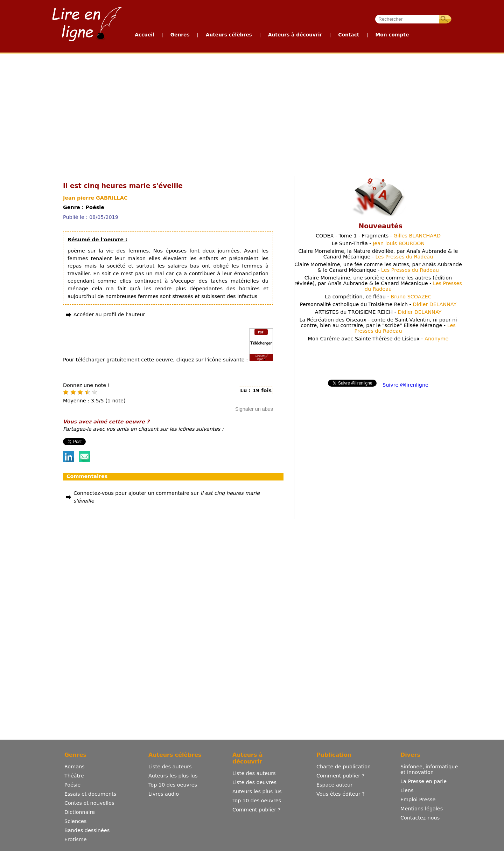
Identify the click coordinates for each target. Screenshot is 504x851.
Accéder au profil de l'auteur (109, 314)
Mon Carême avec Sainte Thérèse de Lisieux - (378, 339)
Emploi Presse (418, 800)
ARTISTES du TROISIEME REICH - (378, 312)
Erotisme (76, 839)
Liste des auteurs (170, 767)
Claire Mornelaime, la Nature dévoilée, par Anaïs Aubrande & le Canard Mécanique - (378, 254)
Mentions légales (422, 809)
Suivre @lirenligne (405, 385)
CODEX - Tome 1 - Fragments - (378, 236)
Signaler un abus (254, 409)
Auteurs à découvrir (295, 35)
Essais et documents (90, 794)
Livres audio (164, 794)
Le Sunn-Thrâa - (378, 243)
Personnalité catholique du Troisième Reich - (378, 304)
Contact (349, 35)
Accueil (145, 35)
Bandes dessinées (87, 830)
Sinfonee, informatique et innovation (429, 769)
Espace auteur (334, 785)
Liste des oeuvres (254, 782)
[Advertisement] (218, 113)
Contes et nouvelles (89, 803)
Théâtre (74, 776)
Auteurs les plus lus (173, 776)
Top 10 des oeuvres (173, 785)
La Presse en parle (423, 781)
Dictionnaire (80, 812)
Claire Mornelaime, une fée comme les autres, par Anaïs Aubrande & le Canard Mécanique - (378, 267)
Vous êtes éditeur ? (341, 794)
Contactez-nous (420, 818)
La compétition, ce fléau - (378, 297)
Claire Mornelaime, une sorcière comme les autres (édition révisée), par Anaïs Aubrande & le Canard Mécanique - (378, 283)
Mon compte (392, 35)
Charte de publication (344, 767)
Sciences (75, 821)
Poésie (72, 785)
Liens (407, 790)
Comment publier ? (256, 810)
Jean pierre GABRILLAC (95, 198)
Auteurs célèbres (229, 35)
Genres (180, 35)
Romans (75, 767)
